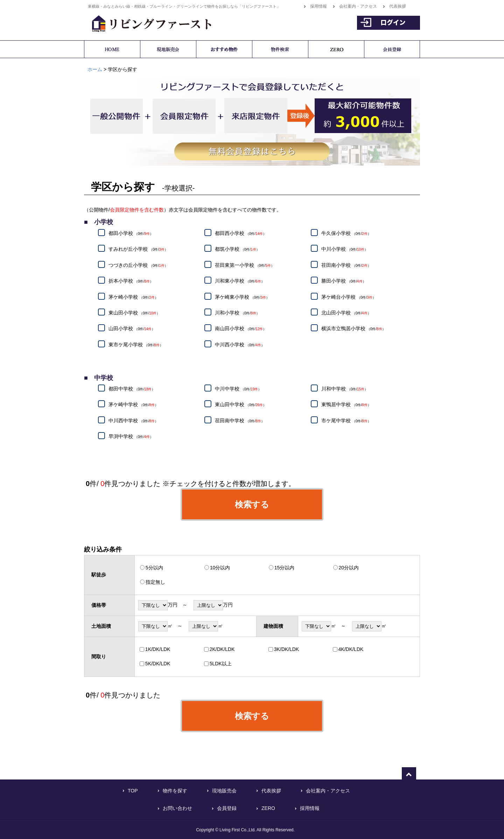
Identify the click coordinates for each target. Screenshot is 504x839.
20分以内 (349, 568)
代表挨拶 (398, 6)
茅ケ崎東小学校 (242, 297)
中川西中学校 (133, 421)
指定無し (155, 582)
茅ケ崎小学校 (133, 297)
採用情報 (318, 6)
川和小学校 (237, 313)
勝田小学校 (344, 281)
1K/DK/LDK (158, 649)
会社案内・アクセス (358, 6)
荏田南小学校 (346, 265)
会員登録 (227, 808)
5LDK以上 (221, 664)
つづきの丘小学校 (138, 265)
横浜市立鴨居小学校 (353, 329)
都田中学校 (132, 389)
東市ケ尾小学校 (136, 345)
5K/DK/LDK (158, 664)
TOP (133, 791)
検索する (252, 504)
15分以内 (285, 568)
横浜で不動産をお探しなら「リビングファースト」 (148, 23)
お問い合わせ (177, 808)
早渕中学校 (131, 437)
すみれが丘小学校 (138, 249)
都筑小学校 (237, 249)
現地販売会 (224, 791)
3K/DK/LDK (287, 649)
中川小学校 (345, 249)
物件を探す (175, 791)
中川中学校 (238, 389)
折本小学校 (131, 281)
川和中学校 (345, 389)
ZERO (268, 808)
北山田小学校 (346, 313)
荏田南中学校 (240, 421)
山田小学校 (132, 329)
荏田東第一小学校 (245, 265)
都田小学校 (131, 233)
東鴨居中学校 (346, 405)
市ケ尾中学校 (346, 421)
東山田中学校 (241, 405)
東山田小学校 (134, 313)
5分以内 (154, 568)
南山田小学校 (241, 329)
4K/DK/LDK (351, 649)
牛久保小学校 (346, 233)
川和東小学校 (240, 281)
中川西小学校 (240, 345)
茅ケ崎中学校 (133, 405)
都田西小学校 (241, 233)
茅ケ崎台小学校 (349, 297)
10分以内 (220, 568)
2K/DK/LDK (222, 649)
